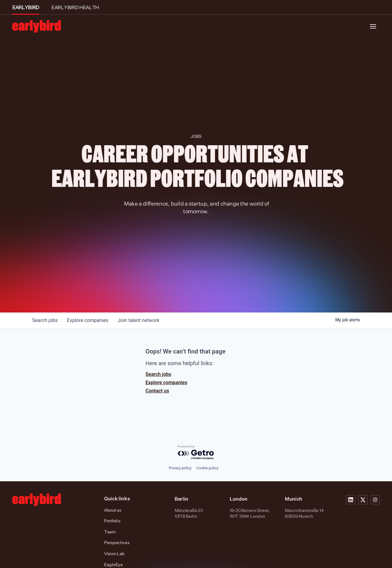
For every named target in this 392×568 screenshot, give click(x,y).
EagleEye (113, 564)
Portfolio (112, 521)
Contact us (157, 391)
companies (88, 320)
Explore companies (166, 382)
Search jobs (158, 374)
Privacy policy (180, 468)
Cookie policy (207, 468)
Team (110, 532)
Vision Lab (114, 553)
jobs (45, 320)
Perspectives (117, 542)
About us (113, 510)
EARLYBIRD (26, 7)
